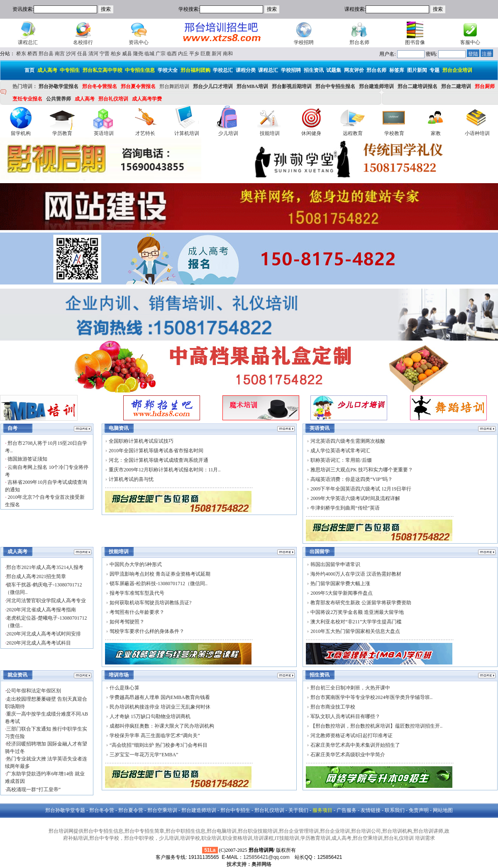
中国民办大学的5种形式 (136, 564)
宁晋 (105, 54)
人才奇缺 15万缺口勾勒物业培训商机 (150, 716)
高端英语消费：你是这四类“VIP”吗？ (352, 479)
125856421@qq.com (266, 857)
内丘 (183, 54)
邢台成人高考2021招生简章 (36, 576)
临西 (172, 54)
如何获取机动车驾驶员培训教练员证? (150, 603)
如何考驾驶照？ (127, 622)
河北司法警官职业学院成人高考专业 (46, 601)
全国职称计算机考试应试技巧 (141, 441)
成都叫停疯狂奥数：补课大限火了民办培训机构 (162, 726)
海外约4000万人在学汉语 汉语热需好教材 (356, 574)
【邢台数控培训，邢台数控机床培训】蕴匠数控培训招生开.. (376, 726)
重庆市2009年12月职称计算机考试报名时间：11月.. (165, 470)
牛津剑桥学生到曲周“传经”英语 (345, 508)
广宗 (161, 54)
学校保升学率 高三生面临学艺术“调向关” (155, 736)
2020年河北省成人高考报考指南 (41, 610)
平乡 (194, 54)
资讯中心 (139, 42)
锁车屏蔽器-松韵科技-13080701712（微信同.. (159, 584)
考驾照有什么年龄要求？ (137, 612)
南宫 (60, 54)
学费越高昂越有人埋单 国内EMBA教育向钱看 (160, 697)
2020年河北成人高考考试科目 (39, 643)
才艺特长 (145, 133)
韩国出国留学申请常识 (335, 564)
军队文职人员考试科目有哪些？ (345, 716)
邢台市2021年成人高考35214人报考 (45, 567)
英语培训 (104, 133)
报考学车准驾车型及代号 (137, 593)
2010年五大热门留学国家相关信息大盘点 (355, 631)
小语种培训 (477, 133)
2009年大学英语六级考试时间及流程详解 (355, 498)
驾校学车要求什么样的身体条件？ (147, 631)
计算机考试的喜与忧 (131, 479)
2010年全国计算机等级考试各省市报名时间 (156, 451)
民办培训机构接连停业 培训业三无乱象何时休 (160, 707)
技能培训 (270, 133)
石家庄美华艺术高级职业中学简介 (348, 755)
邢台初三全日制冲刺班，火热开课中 (350, 688)
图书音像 (415, 42)
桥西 (32, 54)
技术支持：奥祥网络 (249, 864)
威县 (127, 54)
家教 (436, 133)
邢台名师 (359, 42)
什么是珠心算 (124, 688)
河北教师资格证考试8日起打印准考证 (352, 736)
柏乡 (116, 54)
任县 (82, 54)
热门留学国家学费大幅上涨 (340, 584)
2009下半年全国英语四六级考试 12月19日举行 (361, 489)
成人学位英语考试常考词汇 (340, 451)
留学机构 (21, 133)
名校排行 (83, 42)
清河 (93, 54)
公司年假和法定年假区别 (34, 691)
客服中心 (470, 42)
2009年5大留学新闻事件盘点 (342, 593)
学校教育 (394, 133)
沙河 (71, 54)
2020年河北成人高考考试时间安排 (44, 634)
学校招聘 (304, 42)
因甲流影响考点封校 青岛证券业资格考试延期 (160, 574)
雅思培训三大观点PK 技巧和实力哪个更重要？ (361, 470)
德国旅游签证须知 (27, 459)
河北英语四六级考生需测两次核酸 (348, 441)
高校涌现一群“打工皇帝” (33, 790)
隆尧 (138, 54)
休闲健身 (311, 133)
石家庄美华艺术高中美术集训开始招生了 (355, 745)
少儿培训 (228, 133)
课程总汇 (28, 42)
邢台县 (46, 54)
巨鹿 (205, 54)
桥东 (21, 54)
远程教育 (353, 133)
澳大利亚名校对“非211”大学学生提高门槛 (356, 622)
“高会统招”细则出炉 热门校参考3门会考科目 (159, 745)
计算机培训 (187, 133)
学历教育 (62, 133)
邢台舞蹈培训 (174, 86)
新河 (217, 54)
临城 (149, 54)
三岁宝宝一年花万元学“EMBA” (144, 755)
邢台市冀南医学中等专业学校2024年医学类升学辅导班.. (371, 697)
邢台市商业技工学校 (333, 707)
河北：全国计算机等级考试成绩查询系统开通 (159, 460)
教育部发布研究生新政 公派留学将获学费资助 (361, 603)
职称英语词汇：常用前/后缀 (341, 460)
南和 (228, 54)
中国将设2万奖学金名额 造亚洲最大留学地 (357, 612)
